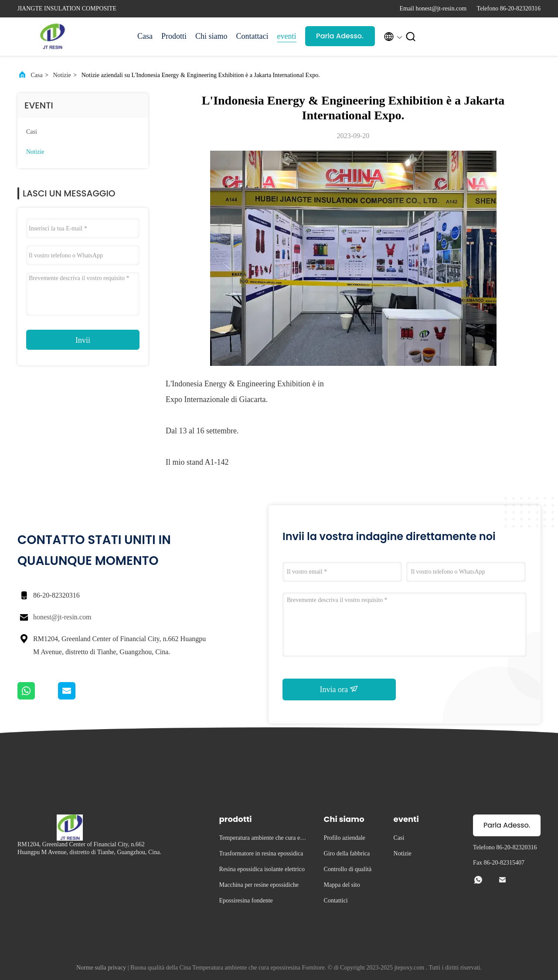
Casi (32, 132)
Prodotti (174, 36)
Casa (145, 36)
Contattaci (252, 36)
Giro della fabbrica (347, 853)
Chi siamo (211, 36)
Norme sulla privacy (101, 968)
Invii (83, 340)
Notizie (62, 75)
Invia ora (339, 689)
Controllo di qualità (348, 869)
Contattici (336, 901)
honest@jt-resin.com (62, 617)
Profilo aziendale (345, 838)
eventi (287, 36)
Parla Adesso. (340, 36)
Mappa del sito (342, 885)
